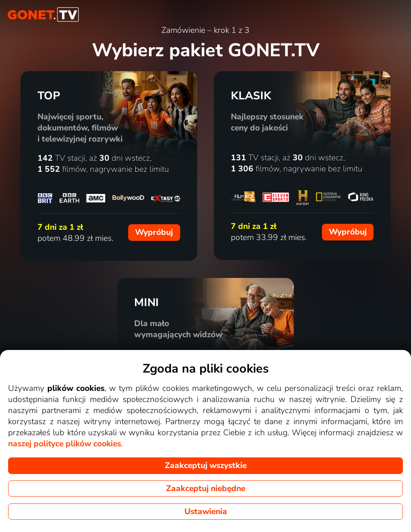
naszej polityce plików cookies (65, 444)
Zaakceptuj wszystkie (206, 465)
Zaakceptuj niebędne (206, 489)
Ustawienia (206, 512)
